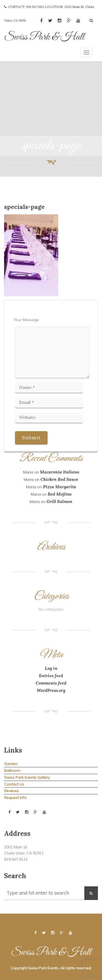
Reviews (11, 791)
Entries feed (51, 676)
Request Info (15, 798)
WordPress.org (51, 690)
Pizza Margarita (60, 487)
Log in (51, 668)
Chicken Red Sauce (59, 479)
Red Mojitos (60, 494)
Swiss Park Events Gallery (27, 777)
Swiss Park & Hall (44, 37)
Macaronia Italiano (60, 472)
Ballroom (12, 771)
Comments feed (51, 683)
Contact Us (14, 784)
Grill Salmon (59, 501)
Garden (11, 764)
